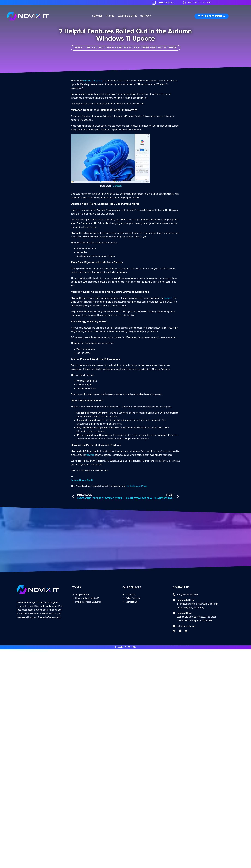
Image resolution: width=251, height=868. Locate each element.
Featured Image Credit (82, 480)
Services (97, 16)
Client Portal (166, 3)
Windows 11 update (93, 81)
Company (146, 16)
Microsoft (117, 186)
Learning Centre (127, 16)
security (168, 298)
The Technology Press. (136, 486)
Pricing (110, 16)
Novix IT (90, 455)
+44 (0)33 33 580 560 (199, 3)
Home (78, 48)
